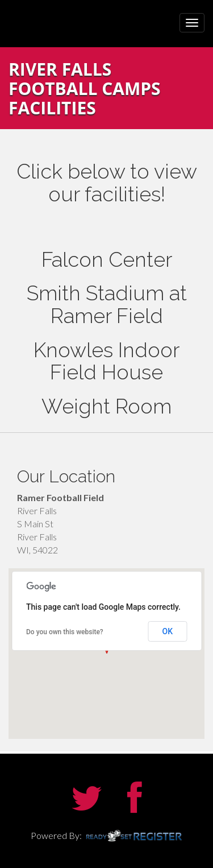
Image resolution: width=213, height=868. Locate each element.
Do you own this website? (65, 632)
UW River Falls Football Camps (71, 21)
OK (168, 631)
